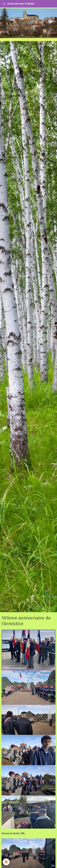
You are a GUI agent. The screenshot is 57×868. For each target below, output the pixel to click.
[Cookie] (6, 862)
